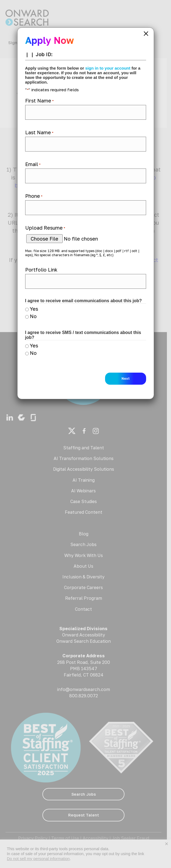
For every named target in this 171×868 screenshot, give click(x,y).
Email (33, 164)
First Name (39, 101)
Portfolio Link (41, 270)
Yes (34, 309)
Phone (34, 196)
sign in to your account (108, 68)
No (33, 316)
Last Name (39, 132)
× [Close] (146, 34)
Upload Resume (45, 228)
